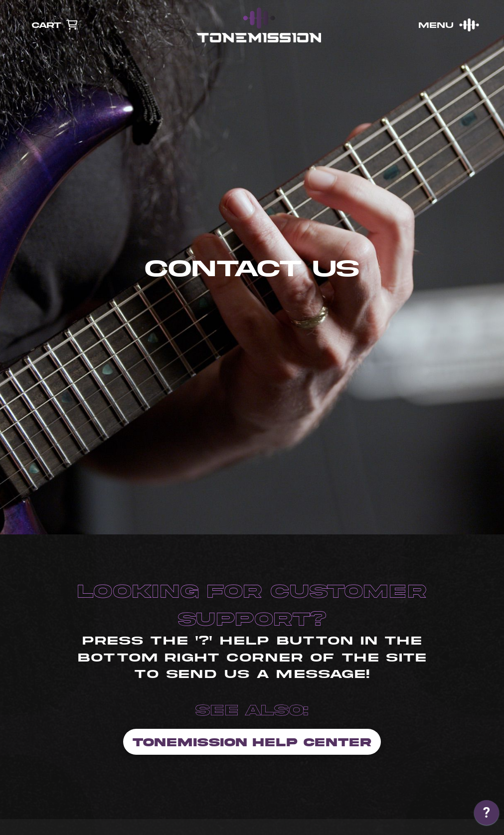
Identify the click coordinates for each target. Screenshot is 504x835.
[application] (487, 815)
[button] (448, 25)
